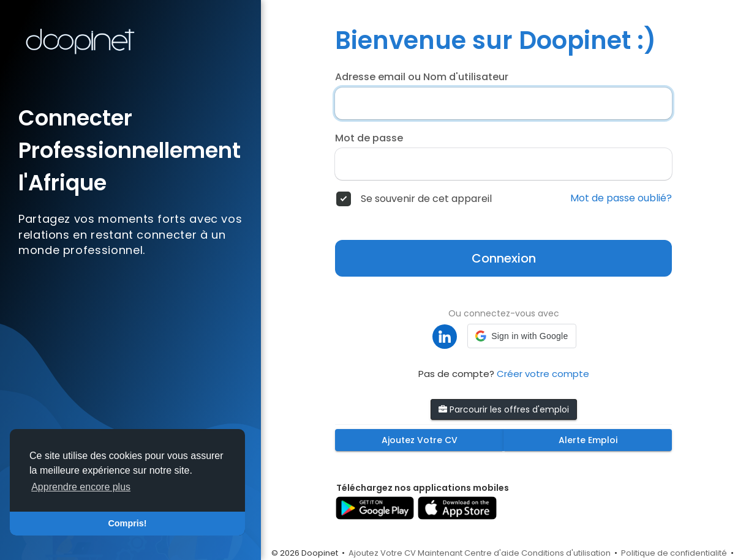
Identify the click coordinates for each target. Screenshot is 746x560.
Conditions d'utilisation (566, 553)
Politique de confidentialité (674, 553)
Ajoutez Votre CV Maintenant (405, 553)
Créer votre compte (543, 374)
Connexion (504, 258)
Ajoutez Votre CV (420, 440)
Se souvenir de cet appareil (426, 199)
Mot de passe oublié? (621, 198)
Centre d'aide (492, 553)
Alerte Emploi (588, 440)
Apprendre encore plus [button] (81, 487)
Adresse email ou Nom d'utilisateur (422, 77)
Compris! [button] (127, 523)
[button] (522, 336)
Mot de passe (369, 138)
